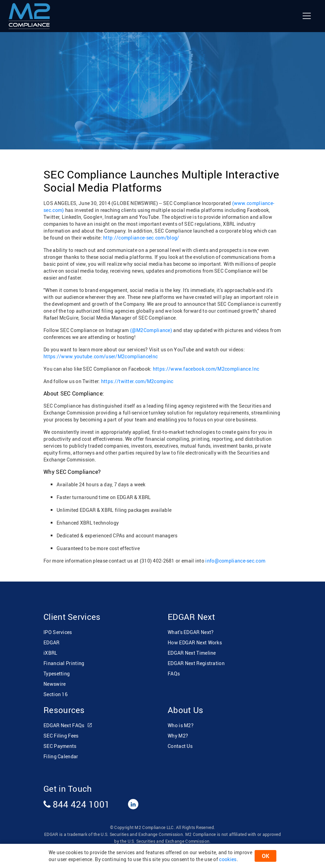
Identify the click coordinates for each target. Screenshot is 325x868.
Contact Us (180, 746)
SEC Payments (60, 746)
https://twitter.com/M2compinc (137, 381)
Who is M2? (181, 725)
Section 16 (56, 694)
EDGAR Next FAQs (68, 726)
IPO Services (58, 632)
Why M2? (178, 736)
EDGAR (52, 642)
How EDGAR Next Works (195, 642)
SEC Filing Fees (61, 736)
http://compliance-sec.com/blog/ (141, 238)
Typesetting (57, 674)
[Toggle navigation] (307, 16)
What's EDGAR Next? (191, 632)
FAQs (174, 674)
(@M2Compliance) (151, 330)
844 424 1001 (77, 804)
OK (265, 856)
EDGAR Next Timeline (192, 653)
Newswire (55, 684)
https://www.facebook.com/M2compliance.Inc (206, 369)
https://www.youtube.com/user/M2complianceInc (101, 356)
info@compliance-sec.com (235, 561)
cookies (228, 859)
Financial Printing (64, 663)
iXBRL (51, 653)
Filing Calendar (61, 756)
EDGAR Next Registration (196, 663)
